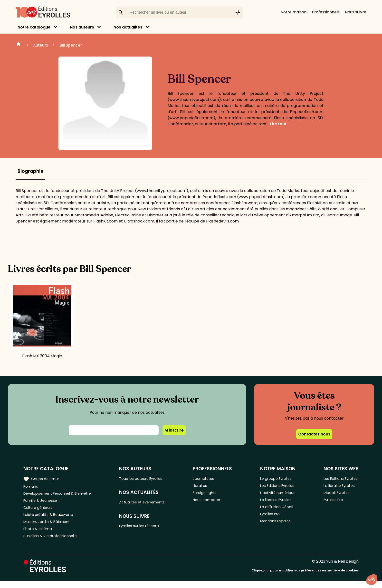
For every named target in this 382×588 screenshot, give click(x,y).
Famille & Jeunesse (42, 503)
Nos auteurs (82, 27)
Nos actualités (128, 27)
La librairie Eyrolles (277, 503)
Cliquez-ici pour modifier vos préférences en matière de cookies (305, 578)
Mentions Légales (275, 527)
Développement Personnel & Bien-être (61, 495)
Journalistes (208, 478)
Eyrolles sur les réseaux (145, 528)
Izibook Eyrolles (336, 495)
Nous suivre (356, 12)
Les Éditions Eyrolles (278, 487)
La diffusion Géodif (276, 511)
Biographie (30, 171)
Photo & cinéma (39, 535)
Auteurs (41, 45)
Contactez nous (314, 434)
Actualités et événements (147, 503)
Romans (31, 487)
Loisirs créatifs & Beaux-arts (50, 519)
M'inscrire (174, 430)
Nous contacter (211, 503)
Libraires (204, 487)
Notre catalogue (34, 27)
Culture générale (40, 511)
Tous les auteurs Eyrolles (146, 478)
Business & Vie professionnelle (52, 543)
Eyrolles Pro (270, 519)
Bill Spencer (71, 45)
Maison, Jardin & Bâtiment (48, 527)
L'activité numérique (278, 495)
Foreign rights (209, 495)
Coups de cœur (42, 479)
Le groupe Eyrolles (276, 478)
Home (19, 45)
